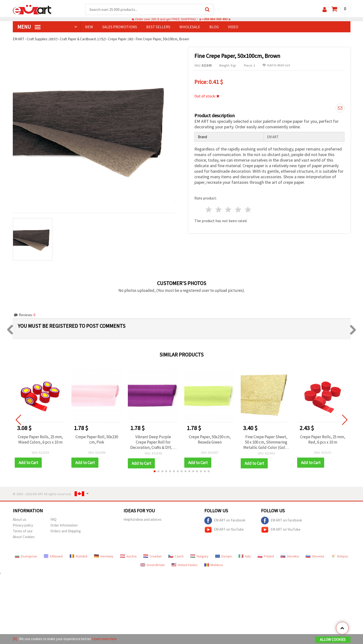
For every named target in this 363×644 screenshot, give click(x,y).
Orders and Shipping (66, 531)
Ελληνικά (53, 556)
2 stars (219, 209)
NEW (89, 27)
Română (78, 556)
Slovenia (315, 556)
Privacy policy (23, 525)
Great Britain (153, 565)
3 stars (229, 209)
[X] (15, 639)
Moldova (214, 565)
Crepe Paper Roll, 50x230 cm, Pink (97, 439)
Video (233, 27)
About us (20, 519)
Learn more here (105, 639)
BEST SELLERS (158, 27)
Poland (266, 556)
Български (26, 556)
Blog (214, 27)
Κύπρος (340, 556)
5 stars (248, 209)
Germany (104, 556)
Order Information (64, 525)
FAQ (53, 519)
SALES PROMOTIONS (120, 27)
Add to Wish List (276, 65)
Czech (176, 556)
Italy (245, 556)
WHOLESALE (190, 27)
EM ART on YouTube (224, 530)
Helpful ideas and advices (143, 519)
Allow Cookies (333, 640)
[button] (155, 471)
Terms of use (23, 531)
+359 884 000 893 (215, 19)
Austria (128, 556)
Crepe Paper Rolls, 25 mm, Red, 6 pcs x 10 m (323, 439)
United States (185, 565)
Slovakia (290, 556)
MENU (29, 27)
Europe (223, 556)
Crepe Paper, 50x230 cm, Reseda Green (210, 439)
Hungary (199, 556)
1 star (209, 209)
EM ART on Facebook (225, 521)
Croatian (152, 556)
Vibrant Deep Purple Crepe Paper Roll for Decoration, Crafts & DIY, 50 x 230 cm (153, 442)
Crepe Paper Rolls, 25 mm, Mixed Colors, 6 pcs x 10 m (40, 439)
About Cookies (24, 537)
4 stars (238, 209)
